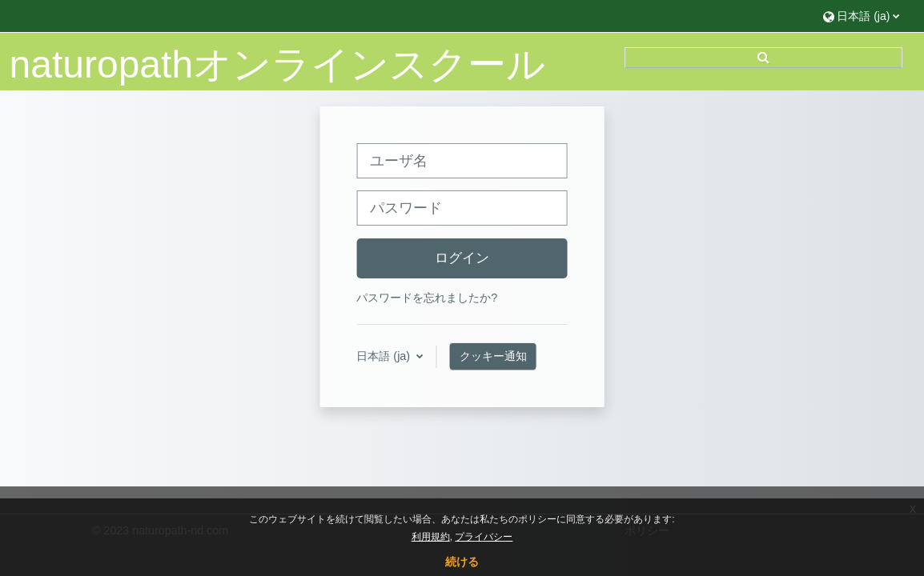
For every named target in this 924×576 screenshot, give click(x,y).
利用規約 (431, 537)
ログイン (462, 258)
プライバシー (484, 537)
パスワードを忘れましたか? (427, 298)
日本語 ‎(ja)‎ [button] (385, 356)
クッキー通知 (493, 356)
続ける (462, 562)
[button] (861, 16)
